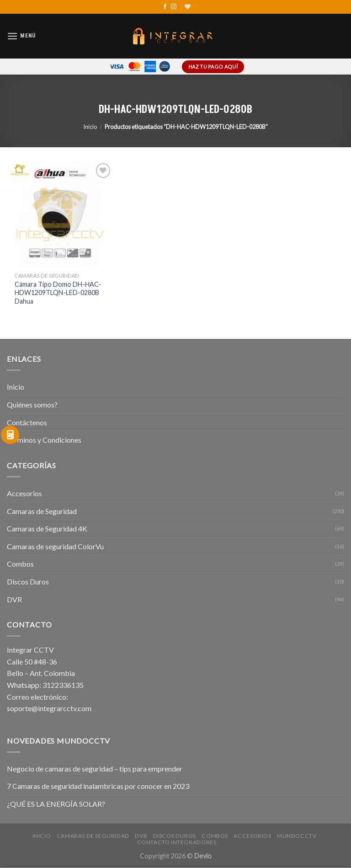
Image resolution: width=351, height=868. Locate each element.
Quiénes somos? (32, 405)
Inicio (90, 127)
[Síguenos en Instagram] (174, 7)
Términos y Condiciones (44, 440)
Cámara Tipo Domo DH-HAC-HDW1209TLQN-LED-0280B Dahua (58, 293)
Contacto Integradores (177, 842)
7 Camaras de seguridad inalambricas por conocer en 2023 (98, 786)
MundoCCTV (297, 836)
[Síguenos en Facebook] (165, 7)
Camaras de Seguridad (42, 511)
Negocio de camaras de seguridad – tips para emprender (95, 769)
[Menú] (21, 36)
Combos (20, 564)
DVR (14, 599)
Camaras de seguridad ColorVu (55, 546)
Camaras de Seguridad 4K (47, 528)
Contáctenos (27, 422)
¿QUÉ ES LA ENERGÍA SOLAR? (56, 804)
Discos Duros (28, 581)
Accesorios (24, 493)
